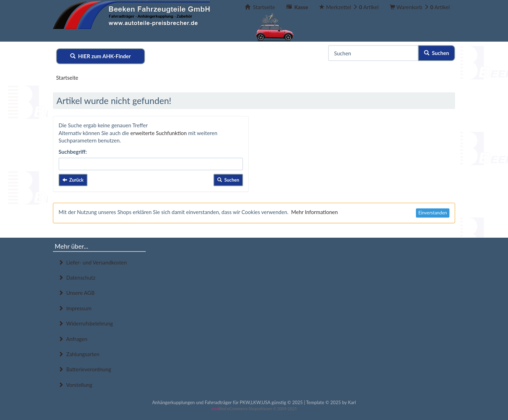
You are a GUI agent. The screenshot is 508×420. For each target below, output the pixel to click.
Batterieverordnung (85, 369)
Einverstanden (433, 213)
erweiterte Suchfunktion (159, 133)
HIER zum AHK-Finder (101, 56)
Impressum (75, 308)
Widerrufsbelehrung (86, 323)
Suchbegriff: (73, 152)
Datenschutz (77, 278)
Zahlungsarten (79, 354)
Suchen (437, 53)
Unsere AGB (76, 293)
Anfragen (73, 339)
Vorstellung (75, 385)
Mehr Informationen (314, 212)
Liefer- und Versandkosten (93, 262)
